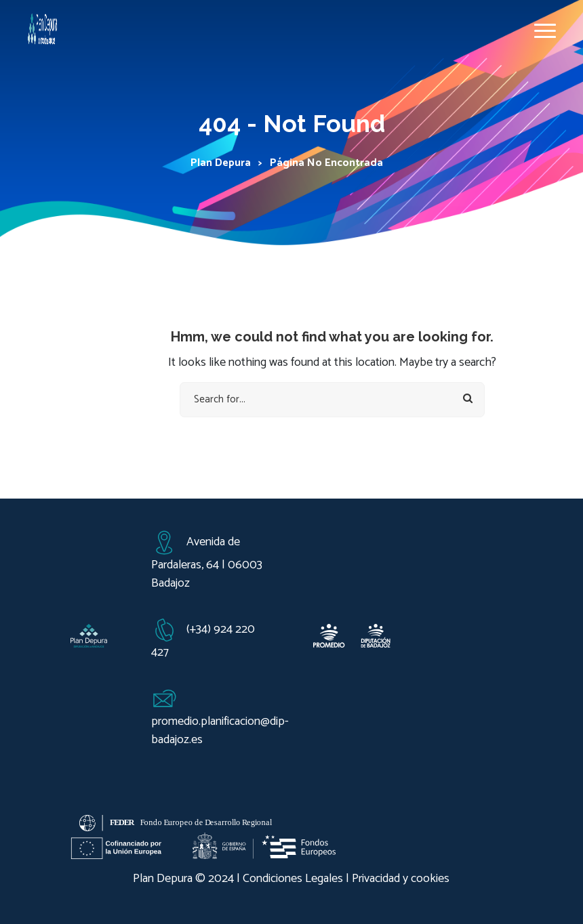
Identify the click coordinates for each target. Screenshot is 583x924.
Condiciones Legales (293, 879)
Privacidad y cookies (401, 879)
